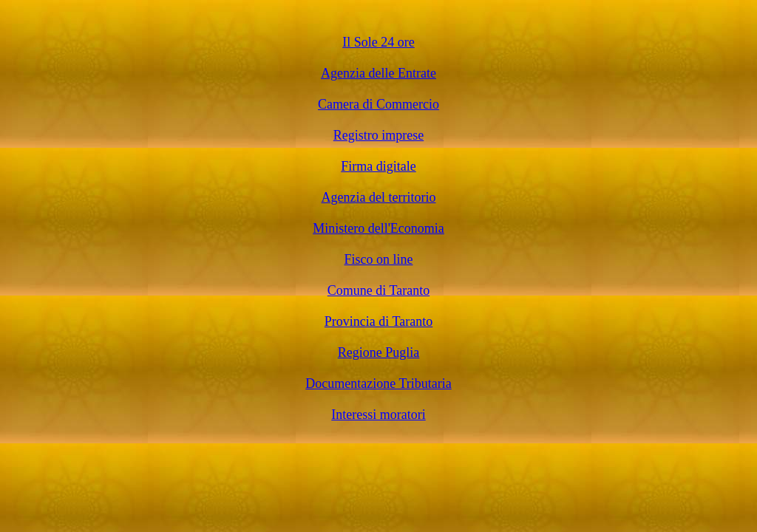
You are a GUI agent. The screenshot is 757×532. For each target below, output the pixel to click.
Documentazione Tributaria (378, 383)
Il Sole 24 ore (378, 42)
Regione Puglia (379, 352)
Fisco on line (379, 259)
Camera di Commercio (378, 104)
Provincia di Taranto (378, 321)
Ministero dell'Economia (378, 228)
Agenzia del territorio (379, 197)
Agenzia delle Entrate (378, 73)
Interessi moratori (378, 415)
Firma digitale (378, 166)
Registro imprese (378, 135)
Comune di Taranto (378, 290)
